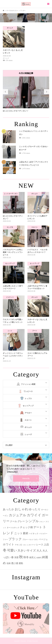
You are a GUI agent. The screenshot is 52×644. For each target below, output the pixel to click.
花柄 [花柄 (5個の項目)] (9, 563)
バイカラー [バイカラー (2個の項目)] (43, 534)
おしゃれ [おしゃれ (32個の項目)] (21, 509)
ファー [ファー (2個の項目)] (5, 540)
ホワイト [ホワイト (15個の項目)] (9, 544)
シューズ (28, 434)
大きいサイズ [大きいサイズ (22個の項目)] (27, 550)
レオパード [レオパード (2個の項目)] (31, 545)
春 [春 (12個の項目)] (12, 557)
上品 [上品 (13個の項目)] (46, 544)
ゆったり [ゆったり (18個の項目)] (35, 509)
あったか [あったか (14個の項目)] (9, 509)
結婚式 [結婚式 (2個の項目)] (39, 558)
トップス (28, 398)
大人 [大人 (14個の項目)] (39, 551)
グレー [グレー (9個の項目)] (21, 521)
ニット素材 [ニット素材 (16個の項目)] (21, 533)
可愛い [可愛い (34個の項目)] (12, 550)
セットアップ (28, 406)
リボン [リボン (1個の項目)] (25, 545)
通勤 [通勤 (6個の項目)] (21, 563)
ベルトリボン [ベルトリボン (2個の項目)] (33, 540)
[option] (26, 94)
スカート (28, 420)
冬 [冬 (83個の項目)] (5, 550)
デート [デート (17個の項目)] (38, 527)
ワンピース (28, 391)
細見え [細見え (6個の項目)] (33, 557)
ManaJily (26, 478)
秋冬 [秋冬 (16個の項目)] (26, 557)
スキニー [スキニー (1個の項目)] (42, 522)
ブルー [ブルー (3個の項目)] (25, 539)
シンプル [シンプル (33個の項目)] (32, 521)
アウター (28, 413)
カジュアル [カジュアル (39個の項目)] (18, 515)
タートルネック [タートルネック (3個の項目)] (13, 528)
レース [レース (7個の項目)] (40, 545)
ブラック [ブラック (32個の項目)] (15, 539)
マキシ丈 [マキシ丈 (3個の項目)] (18, 545)
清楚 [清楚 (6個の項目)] (16, 557)
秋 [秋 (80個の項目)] (21, 557)
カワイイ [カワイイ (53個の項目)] (34, 515)
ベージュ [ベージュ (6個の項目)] (43, 539)
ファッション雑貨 (28, 384)
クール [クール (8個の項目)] (13, 521)
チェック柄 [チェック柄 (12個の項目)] (26, 527)
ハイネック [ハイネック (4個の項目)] (34, 533)
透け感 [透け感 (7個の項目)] (15, 563)
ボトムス (28, 427)
